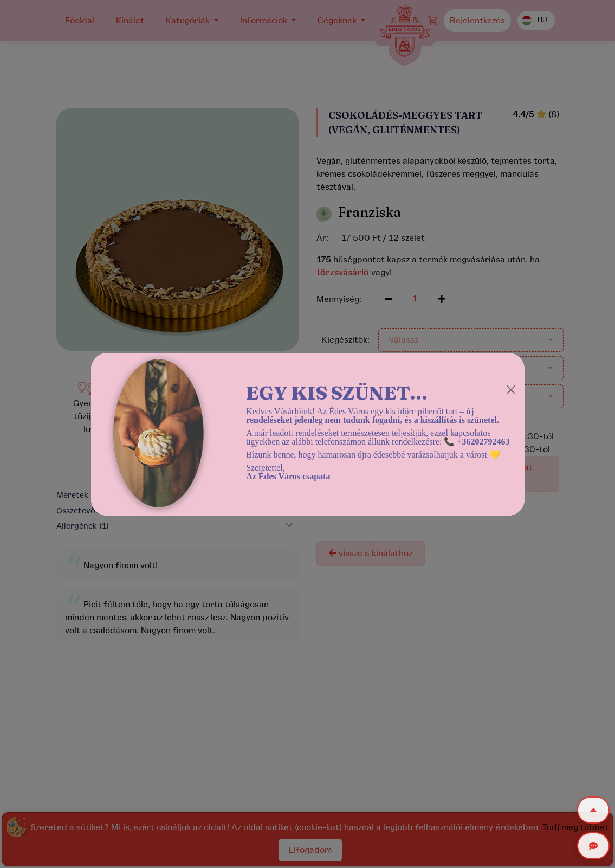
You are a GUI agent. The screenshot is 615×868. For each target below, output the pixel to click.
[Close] (511, 390)
